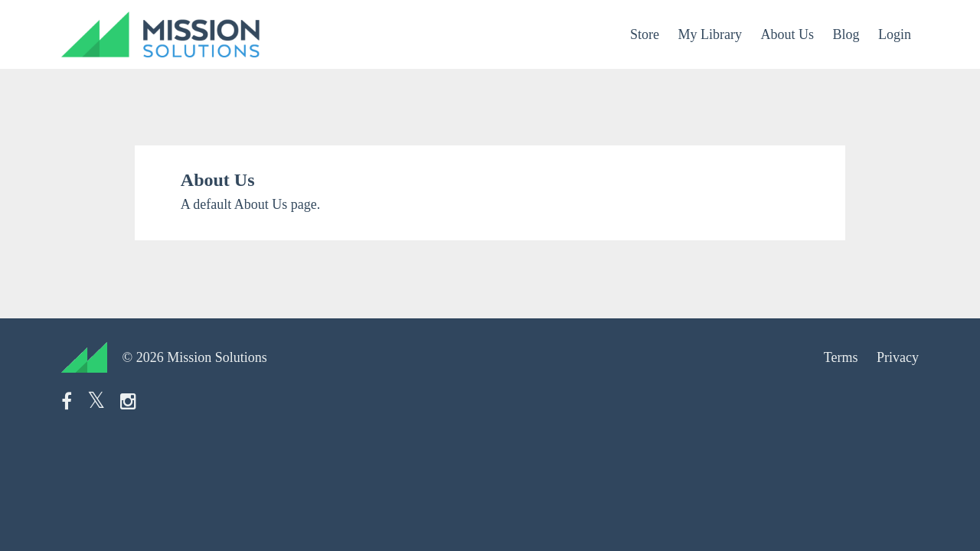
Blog (846, 34)
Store (645, 34)
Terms (841, 357)
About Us (787, 34)
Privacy (898, 357)
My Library (709, 34)
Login (895, 34)
